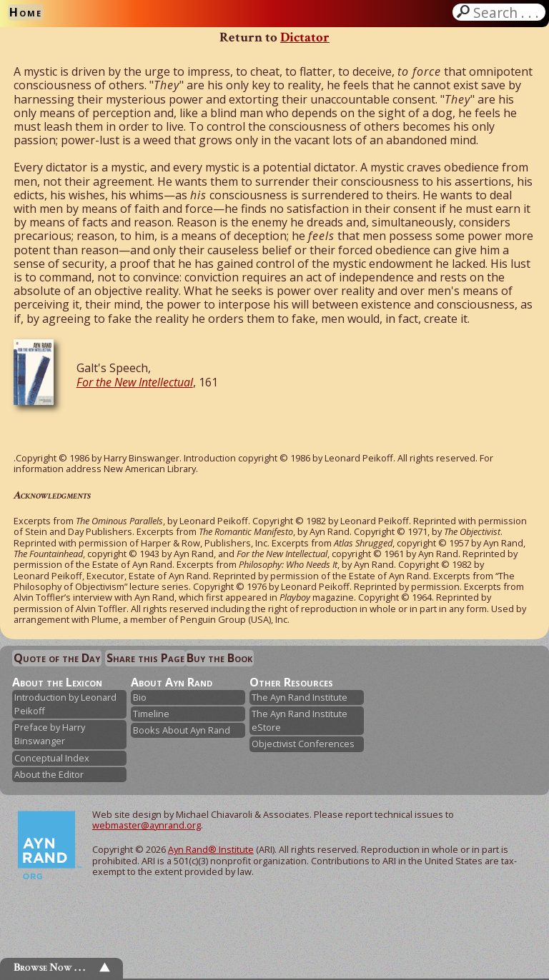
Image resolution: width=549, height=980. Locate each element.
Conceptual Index (52, 758)
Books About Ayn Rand (182, 730)
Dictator (305, 37)
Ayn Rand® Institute (211, 849)
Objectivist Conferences (303, 744)
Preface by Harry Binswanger (50, 734)
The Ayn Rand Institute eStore (300, 720)
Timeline (151, 714)
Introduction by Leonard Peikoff (65, 704)
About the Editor (49, 774)
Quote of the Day (57, 658)
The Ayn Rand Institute (300, 697)
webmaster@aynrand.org (147, 825)
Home (26, 12)
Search (508, 12)
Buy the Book (219, 658)
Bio (140, 697)
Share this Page (145, 658)
